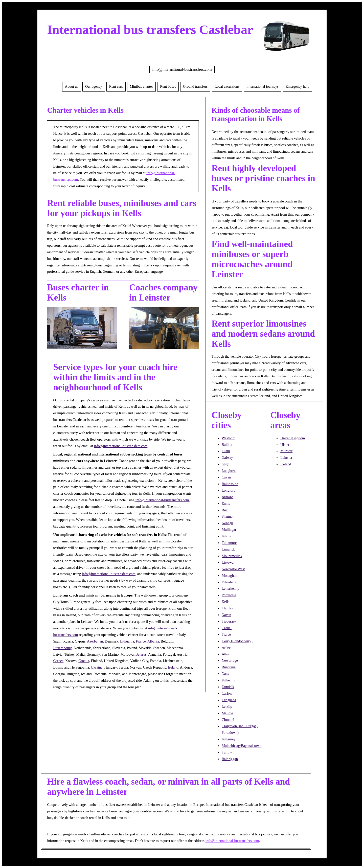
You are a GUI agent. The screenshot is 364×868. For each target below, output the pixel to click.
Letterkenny (231, 588)
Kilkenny (229, 680)
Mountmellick (232, 556)
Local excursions (227, 86)
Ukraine (97, 667)
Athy (225, 654)
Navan (226, 615)
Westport (228, 438)
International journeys (263, 86)
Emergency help (298, 86)
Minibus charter (142, 86)
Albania (153, 641)
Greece (58, 661)
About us (72, 86)
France (141, 641)
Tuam (226, 451)
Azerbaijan (95, 641)
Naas (225, 674)
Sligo (225, 464)
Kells (225, 602)
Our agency (94, 86)
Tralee (226, 634)
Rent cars (116, 86)
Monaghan (230, 576)
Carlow (227, 693)
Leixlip (227, 706)
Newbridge (230, 660)
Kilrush (227, 536)
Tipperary (229, 621)
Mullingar (229, 530)
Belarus (141, 654)
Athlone (227, 497)
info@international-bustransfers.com (182, 69)
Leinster (286, 458)
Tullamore (229, 543)
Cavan (226, 477)
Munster (286, 451)
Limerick (228, 549)
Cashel (227, 628)
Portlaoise (229, 595)
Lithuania (127, 641)
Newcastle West (233, 569)
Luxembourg (62, 648)
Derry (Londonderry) (237, 641)
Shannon (228, 516)
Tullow (227, 752)
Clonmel (228, 720)
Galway (227, 458)
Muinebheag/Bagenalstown (242, 746)
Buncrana (229, 667)
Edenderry (229, 582)
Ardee (226, 648)
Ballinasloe (230, 484)
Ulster (285, 445)
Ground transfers (195, 86)
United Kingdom (293, 438)
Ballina (227, 445)
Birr (225, 510)
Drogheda (229, 700)
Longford (229, 490)
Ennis (226, 504)
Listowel (228, 562)
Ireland (173, 667)
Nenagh (227, 523)
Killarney (229, 739)
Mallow (227, 713)
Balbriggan (230, 759)
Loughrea (229, 471)
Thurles (227, 608)
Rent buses (168, 86)
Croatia (84, 661)
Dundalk (228, 687)
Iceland (286, 464)
